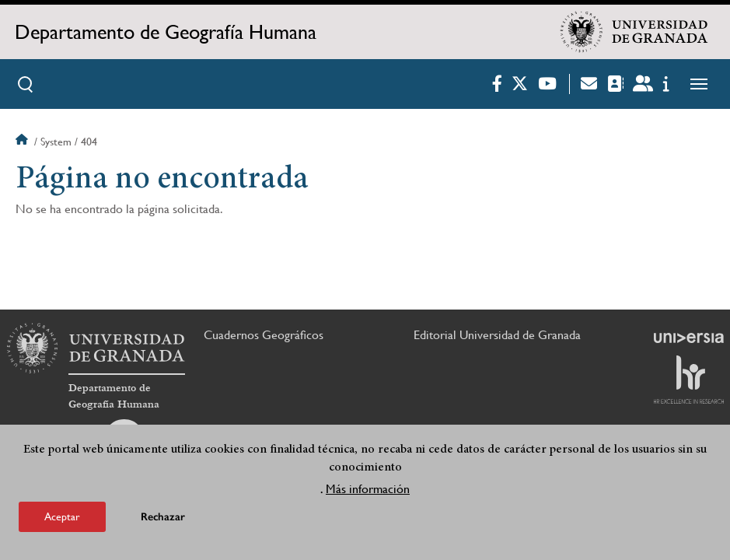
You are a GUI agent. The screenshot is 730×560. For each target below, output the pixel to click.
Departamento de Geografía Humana (166, 32)
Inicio (23, 142)
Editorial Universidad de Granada (497, 335)
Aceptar (62, 518)
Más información (368, 490)
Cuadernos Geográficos (264, 335)
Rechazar (163, 518)
